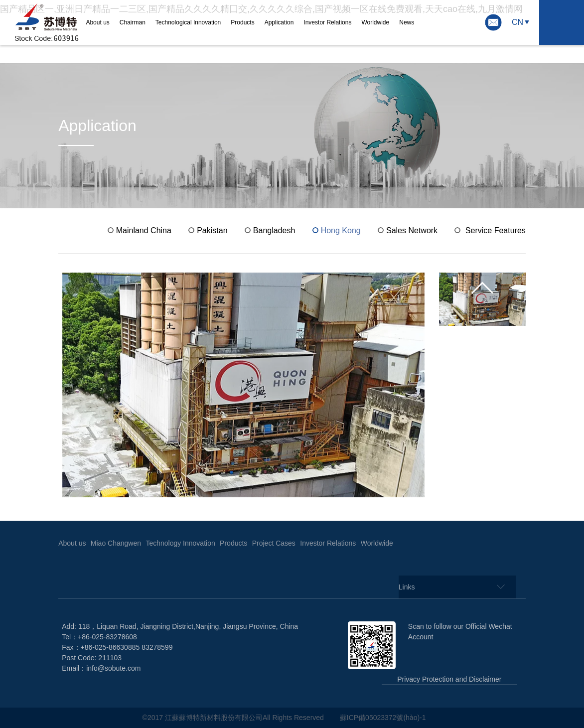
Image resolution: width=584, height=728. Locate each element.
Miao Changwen (116, 543)
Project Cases (274, 543)
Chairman (133, 22)
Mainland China (144, 230)
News (407, 22)
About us (97, 22)
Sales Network (412, 230)
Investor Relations (327, 22)
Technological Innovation (188, 22)
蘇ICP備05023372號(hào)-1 (384, 718)
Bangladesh (274, 230)
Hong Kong (341, 230)
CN (517, 22)
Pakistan (212, 230)
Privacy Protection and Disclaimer (449, 679)
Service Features (496, 230)
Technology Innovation (180, 543)
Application (279, 22)
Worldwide (375, 22)
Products (242, 22)
